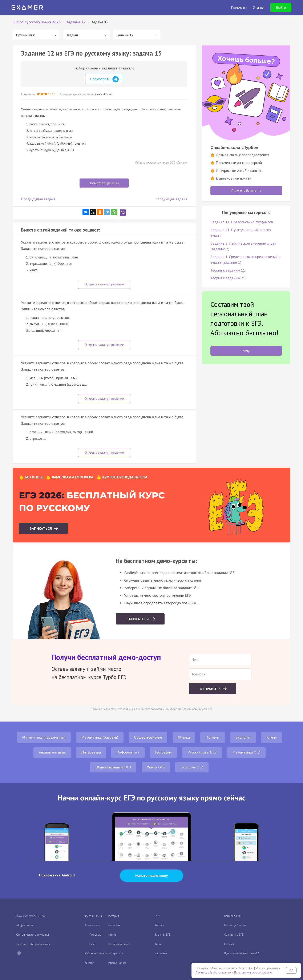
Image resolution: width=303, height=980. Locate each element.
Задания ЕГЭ (163, 935)
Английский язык (52, 752)
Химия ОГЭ (156, 767)
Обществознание (148, 737)
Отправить (211, 689)
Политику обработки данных (214, 973)
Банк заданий (233, 916)
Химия (272, 737)
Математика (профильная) (44, 737)
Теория (159, 925)
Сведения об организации (33, 944)
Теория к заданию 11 (228, 270)
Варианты (161, 953)
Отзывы (229, 944)
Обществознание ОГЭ (113, 767)
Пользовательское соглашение (253, 973)
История (213, 737)
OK (291, 970)
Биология (243, 737)
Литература (91, 752)
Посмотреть (104, 79)
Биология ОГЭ (192, 767)
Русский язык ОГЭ (202, 752)
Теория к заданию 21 (228, 278)
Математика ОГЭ (246, 752)
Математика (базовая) (100, 737)
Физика (184, 737)
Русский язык (94, 916)
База (92, 944)
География (163, 752)
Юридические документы (32, 935)
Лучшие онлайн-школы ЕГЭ (242, 953)
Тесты (158, 944)
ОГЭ (157, 916)
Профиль (95, 935)
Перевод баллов (235, 925)
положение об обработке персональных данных (181, 709)
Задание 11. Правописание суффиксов (242, 222)
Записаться (41, 528)
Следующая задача (171, 199)
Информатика (128, 752)
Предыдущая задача (38, 199)
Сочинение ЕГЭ (234, 935)
